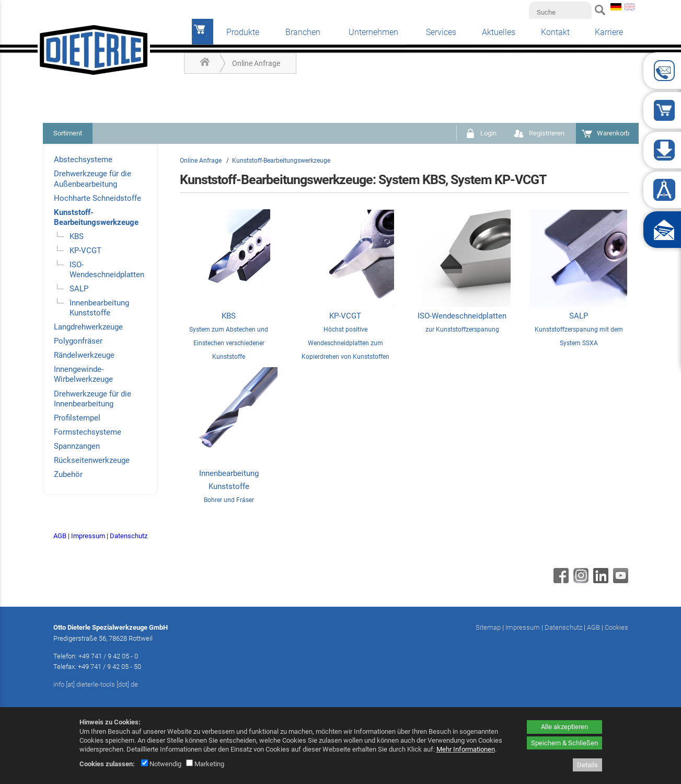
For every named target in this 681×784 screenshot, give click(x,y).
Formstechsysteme (88, 432)
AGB (60, 536)
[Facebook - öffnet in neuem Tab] (560, 581)
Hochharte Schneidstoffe (97, 198)
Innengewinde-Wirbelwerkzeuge (83, 374)
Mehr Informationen (466, 749)
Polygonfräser (78, 341)
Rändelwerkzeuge (84, 355)
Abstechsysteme (83, 160)
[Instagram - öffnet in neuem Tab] (580, 581)
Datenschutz (129, 536)
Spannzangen (77, 446)
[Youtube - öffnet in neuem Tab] (619, 581)
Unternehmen (373, 32)
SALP (79, 289)
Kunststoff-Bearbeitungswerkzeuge (96, 217)
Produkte (243, 32)
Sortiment (68, 133)
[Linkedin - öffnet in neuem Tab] (599, 581)
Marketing (205, 764)
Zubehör (68, 474)
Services (441, 32)
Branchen (303, 32)
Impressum (88, 536)
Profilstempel (77, 418)
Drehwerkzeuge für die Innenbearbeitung (93, 399)
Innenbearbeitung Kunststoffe (99, 308)
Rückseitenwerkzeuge (92, 460)
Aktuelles (499, 32)
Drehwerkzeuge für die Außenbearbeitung (93, 179)
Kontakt (555, 32)
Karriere (609, 32)
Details (587, 765)
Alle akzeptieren (564, 727)
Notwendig (161, 764)
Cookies (616, 627)
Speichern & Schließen (564, 743)
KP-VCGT (85, 251)
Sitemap (488, 627)
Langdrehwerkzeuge (88, 327)
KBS (77, 236)
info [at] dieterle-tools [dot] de (96, 684)
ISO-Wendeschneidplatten (107, 270)
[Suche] (560, 12)
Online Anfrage (256, 63)
